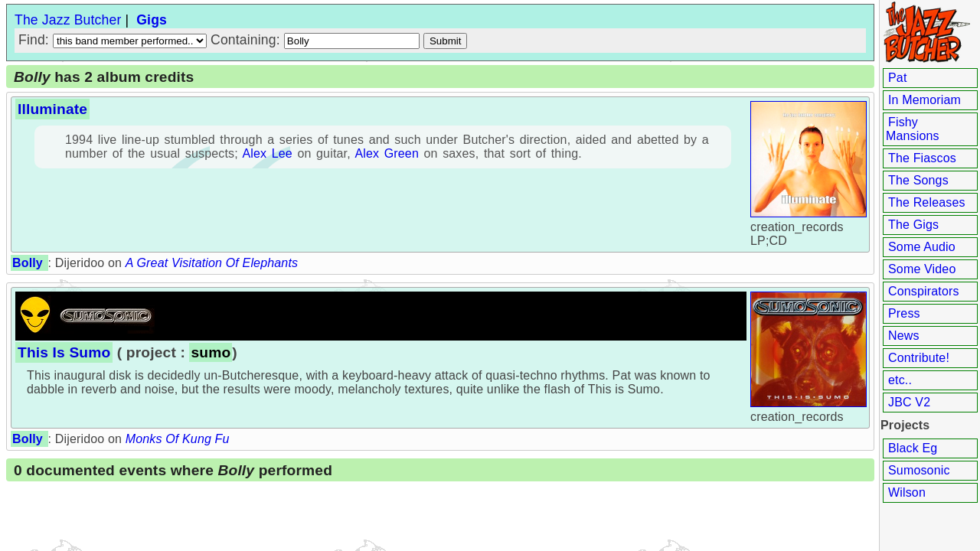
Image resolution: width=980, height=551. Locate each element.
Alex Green (387, 153)
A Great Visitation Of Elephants (212, 263)
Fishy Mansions (913, 129)
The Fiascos (922, 158)
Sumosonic (919, 470)
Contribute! (919, 358)
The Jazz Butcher (68, 20)
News (904, 336)
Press (904, 313)
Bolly (28, 263)
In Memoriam (924, 100)
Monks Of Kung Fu (178, 439)
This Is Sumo (64, 352)
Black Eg (913, 448)
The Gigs (913, 225)
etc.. (900, 380)
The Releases (927, 202)
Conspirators (924, 291)
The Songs (918, 180)
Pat (898, 78)
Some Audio (922, 247)
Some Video (922, 269)
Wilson (907, 492)
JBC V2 (909, 402)
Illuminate (52, 109)
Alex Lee (267, 153)
